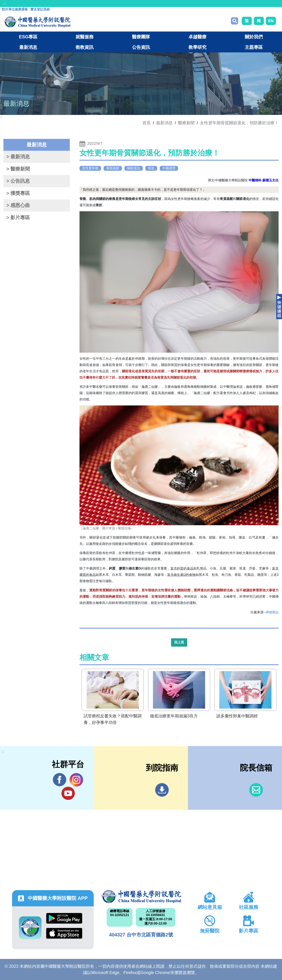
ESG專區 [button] (28, 37)
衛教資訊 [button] (85, 47)
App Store (64, 933)
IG (76, 780)
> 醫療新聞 (18, 169)
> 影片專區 (18, 218)
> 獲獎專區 (18, 193)
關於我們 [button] (254, 37)
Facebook (60, 780)
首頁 (147, 123)
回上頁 (179, 642)
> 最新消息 (18, 157)
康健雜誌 (272, 612)
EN (271, 21)
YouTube (68, 793)
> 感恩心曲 (18, 205)
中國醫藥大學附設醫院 (141, 897)
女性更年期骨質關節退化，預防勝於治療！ (239, 123)
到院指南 (162, 790)
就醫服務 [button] (85, 37)
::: (5, 3)
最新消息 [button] (28, 47)
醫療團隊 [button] (141, 37)
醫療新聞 (186, 123)
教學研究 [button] (197, 47)
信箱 (256, 790)
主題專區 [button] (254, 47)
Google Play (64, 918)
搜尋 (235, 21)
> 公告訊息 (18, 181)
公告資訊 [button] (141, 47)
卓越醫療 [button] (197, 37)
